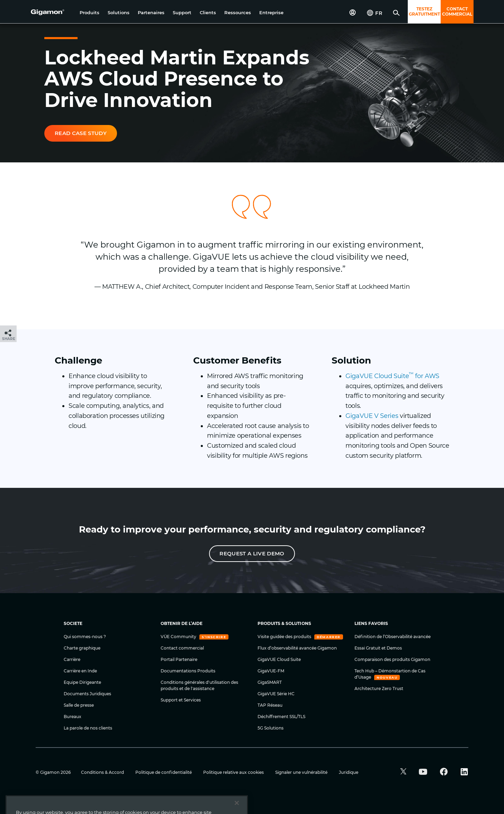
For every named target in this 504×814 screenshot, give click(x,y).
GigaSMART (270, 682)
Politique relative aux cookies (234, 772)
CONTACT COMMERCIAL (457, 11)
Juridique (349, 772)
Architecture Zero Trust (379, 688)
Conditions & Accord (103, 772)
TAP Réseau (270, 705)
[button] (89, 13)
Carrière (72, 659)
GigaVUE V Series (372, 416)
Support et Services (181, 700)
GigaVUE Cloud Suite (279, 659)
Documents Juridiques (87, 694)
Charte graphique (82, 648)
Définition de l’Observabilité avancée (393, 637)
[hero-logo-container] (53, 12)
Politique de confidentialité (164, 772)
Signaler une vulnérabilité (302, 772)
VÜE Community (179, 637)
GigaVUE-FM (271, 671)
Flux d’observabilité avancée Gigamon (297, 648)
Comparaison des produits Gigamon (392, 659)
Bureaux (73, 717)
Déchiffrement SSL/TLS (281, 717)
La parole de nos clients (88, 728)
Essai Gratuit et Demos (378, 648)
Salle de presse (79, 705)
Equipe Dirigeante (82, 682)
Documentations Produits (188, 671)
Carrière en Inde (80, 671)
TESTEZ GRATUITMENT (424, 11)
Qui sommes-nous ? (85, 637)
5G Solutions (271, 728)
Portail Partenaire (179, 659)
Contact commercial (182, 648)
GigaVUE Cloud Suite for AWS (392, 376)
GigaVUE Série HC (276, 694)
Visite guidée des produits (285, 637)
